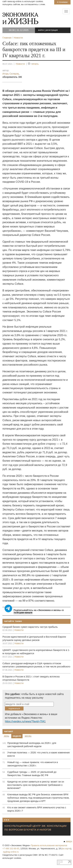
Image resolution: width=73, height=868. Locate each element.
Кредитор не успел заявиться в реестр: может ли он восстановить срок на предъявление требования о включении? (36, 785)
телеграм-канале (23, 612)
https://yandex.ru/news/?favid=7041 (25, 721)
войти (41, 30)
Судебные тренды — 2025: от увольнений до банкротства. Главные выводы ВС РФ (32, 774)
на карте (66, 849)
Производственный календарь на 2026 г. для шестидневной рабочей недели (32, 745)
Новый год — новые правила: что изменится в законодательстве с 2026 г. (33, 764)
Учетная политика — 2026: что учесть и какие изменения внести (38, 754)
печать (33, 64)
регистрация (52, 30)
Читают (9, 731)
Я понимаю (62, 2)
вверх (68, 841)
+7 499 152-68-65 (11, 849)
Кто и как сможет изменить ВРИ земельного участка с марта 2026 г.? (37, 809)
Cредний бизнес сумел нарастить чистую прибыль (30, 627)
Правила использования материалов (49, 845)
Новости (20, 64)
